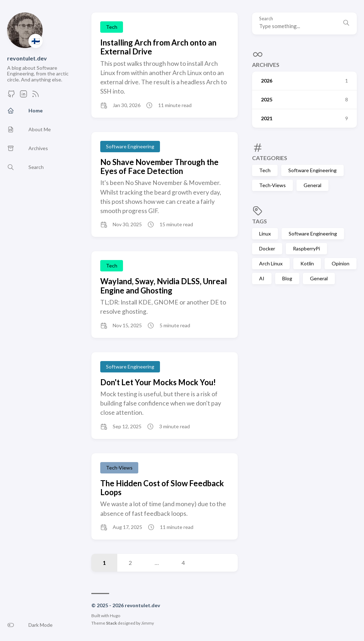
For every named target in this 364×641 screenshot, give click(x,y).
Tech (265, 170)
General (312, 185)
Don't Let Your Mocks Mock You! (158, 382)
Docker (267, 248)
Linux (265, 234)
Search (266, 19)
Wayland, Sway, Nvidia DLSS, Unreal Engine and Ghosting (164, 286)
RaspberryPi (306, 248)
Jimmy (148, 623)
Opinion (341, 263)
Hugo (115, 616)
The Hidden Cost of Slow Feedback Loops (162, 488)
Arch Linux (271, 263)
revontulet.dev (27, 58)
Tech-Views (272, 185)
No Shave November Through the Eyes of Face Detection (159, 166)
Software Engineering (312, 170)
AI (262, 278)
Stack (111, 623)
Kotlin (307, 263)
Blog (287, 278)
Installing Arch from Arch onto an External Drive (158, 47)
